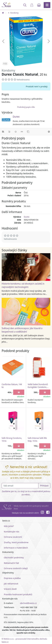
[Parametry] (9, 132)
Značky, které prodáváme (16, 542)
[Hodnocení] (16, 132)
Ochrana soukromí (13, 537)
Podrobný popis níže (26, 107)
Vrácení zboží (10, 589)
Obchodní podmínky (14, 557)
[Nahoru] (49, 132)
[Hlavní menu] (47, 5)
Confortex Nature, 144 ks (12, 386)
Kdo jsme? (9, 526)
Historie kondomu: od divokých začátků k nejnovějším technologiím (23, 285)
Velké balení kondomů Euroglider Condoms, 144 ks (38, 386)
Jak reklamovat (11, 584)
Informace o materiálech (16, 548)
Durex (16, 117)
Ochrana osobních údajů (16, 568)
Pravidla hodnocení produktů (18, 594)
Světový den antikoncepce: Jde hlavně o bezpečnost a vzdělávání (22, 330)
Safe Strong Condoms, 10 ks (12, 439)
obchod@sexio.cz (28, 603)
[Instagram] (42, 513)
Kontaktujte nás (12, 531)
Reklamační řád (11, 563)
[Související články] (22, 132)
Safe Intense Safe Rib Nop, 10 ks (37, 439)
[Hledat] (25, 6)
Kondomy (13, 13)
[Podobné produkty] (28, 132)
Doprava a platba (12, 578)
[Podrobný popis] (3, 132)
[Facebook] (48, 513)
